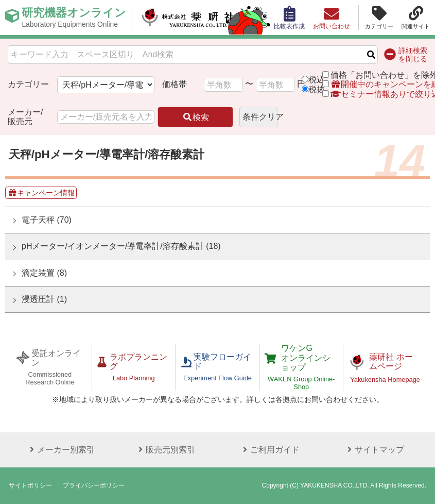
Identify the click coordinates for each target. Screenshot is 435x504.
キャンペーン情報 (41, 193)
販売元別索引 (165, 450)
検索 (196, 117)
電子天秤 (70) (47, 220)
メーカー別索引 (61, 450)
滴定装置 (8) (44, 273)
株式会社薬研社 (188, 18)
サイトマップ (374, 450)
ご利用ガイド (270, 450)
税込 (317, 80)
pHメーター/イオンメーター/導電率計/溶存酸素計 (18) (121, 246)
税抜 (317, 89)
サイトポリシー (30, 485)
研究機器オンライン (74, 18)
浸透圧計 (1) (44, 299)
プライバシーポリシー (94, 485)
